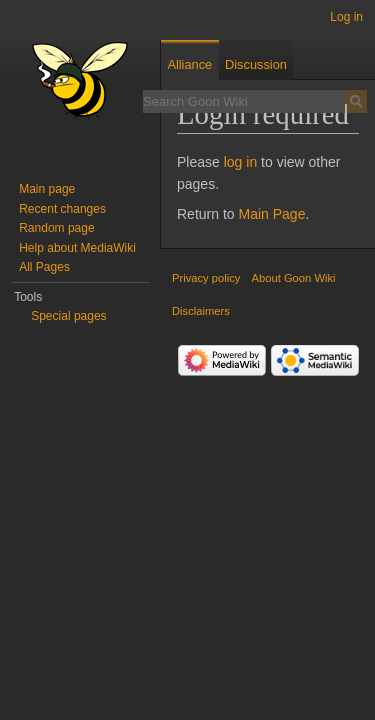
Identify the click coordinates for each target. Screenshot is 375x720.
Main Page (271, 214)
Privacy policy (206, 278)
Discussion (256, 64)
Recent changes (62, 209)
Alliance (189, 64)
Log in (346, 17)
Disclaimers (201, 311)
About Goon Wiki (294, 278)
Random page (56, 228)
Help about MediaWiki (77, 248)
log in (240, 162)
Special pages (68, 316)
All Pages (44, 267)
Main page (47, 189)
